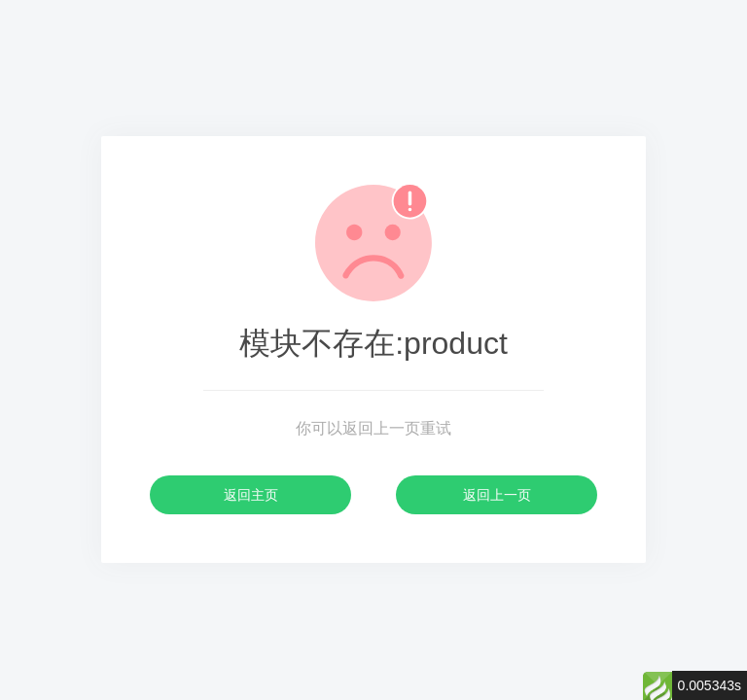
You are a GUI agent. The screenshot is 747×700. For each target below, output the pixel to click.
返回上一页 (497, 495)
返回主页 (251, 495)
